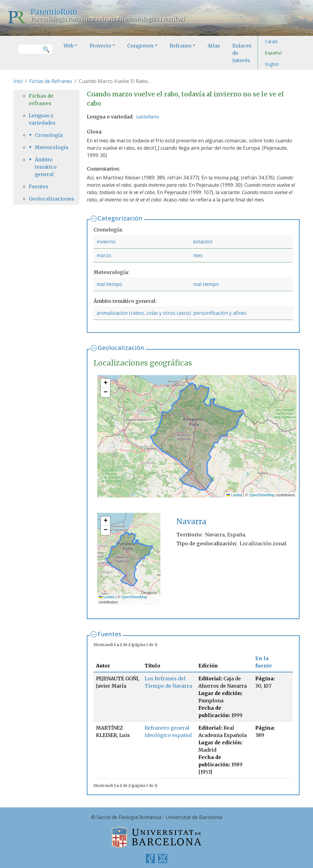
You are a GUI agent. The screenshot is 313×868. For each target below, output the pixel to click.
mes (198, 255)
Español (273, 53)
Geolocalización (121, 348)
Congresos (140, 46)
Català (271, 41)
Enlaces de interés (242, 53)
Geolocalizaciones (46, 199)
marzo (104, 255)
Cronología (49, 135)
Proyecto (100, 46)
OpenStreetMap (262, 495)
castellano (148, 117)
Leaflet (234, 495)
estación (203, 242)
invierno (106, 242)
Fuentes (109, 634)
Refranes (181, 46)
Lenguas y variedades (42, 119)
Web (69, 46)
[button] (105, 383)
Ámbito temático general (46, 167)
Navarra (191, 522)
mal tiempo (109, 284)
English (272, 64)
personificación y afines (220, 313)
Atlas (214, 46)
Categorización (120, 218)
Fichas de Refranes (51, 81)
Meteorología (50, 147)
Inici (18, 81)
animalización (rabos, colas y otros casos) (144, 313)
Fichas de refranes (41, 100)
